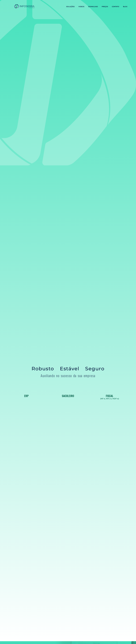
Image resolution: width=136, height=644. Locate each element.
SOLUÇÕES (70, 7)
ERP (26, 396)
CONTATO (115, 7)
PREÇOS (105, 7)
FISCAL (110, 396)
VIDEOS (81, 7)
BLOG (125, 7)
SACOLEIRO (68, 396)
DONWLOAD (93, 7)
